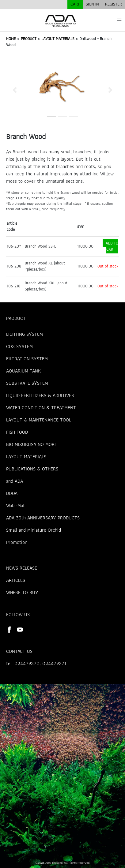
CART (75, 4)
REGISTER (114, 4)
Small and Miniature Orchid (34, 530)
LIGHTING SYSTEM (25, 334)
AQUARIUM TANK (23, 371)
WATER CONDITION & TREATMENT (41, 408)
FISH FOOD (17, 432)
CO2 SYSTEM (19, 346)
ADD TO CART (112, 246)
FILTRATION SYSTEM (27, 359)
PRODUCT (29, 39)
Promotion (17, 542)
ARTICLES (16, 580)
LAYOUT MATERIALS (58, 39)
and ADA (15, 481)
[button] (15, 90)
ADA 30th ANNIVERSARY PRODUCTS (43, 518)
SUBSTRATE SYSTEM (27, 383)
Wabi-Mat (15, 505)
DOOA (12, 493)
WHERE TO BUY (22, 592)
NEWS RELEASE (22, 568)
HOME (11, 39)
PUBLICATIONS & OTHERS (32, 469)
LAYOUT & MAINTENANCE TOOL (39, 420)
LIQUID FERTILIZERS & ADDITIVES (40, 395)
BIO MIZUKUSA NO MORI (31, 444)
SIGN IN (92, 4)
